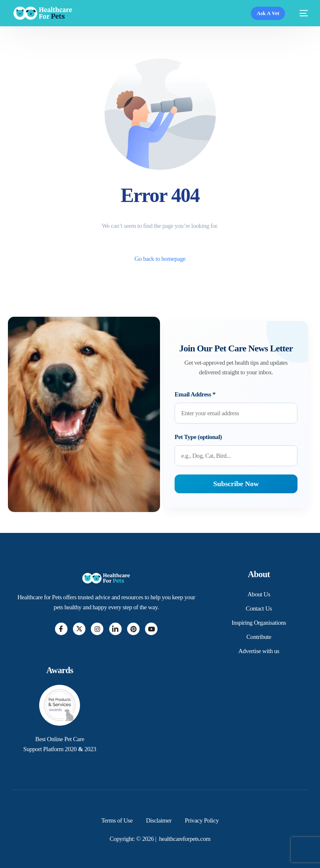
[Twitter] (79, 629)
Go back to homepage (160, 259)
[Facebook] (61, 629)
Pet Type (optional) (198, 437)
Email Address (195, 394)
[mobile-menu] (301, 13)
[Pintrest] (133, 629)
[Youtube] (151, 629)
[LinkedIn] (115, 629)
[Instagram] (97, 629)
